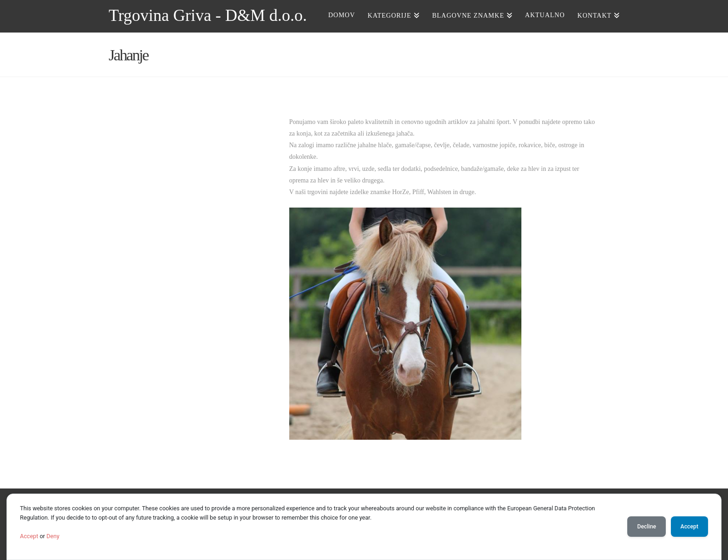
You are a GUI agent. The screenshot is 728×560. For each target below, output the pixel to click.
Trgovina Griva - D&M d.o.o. (208, 15)
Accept (29, 536)
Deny (53, 536)
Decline (647, 527)
